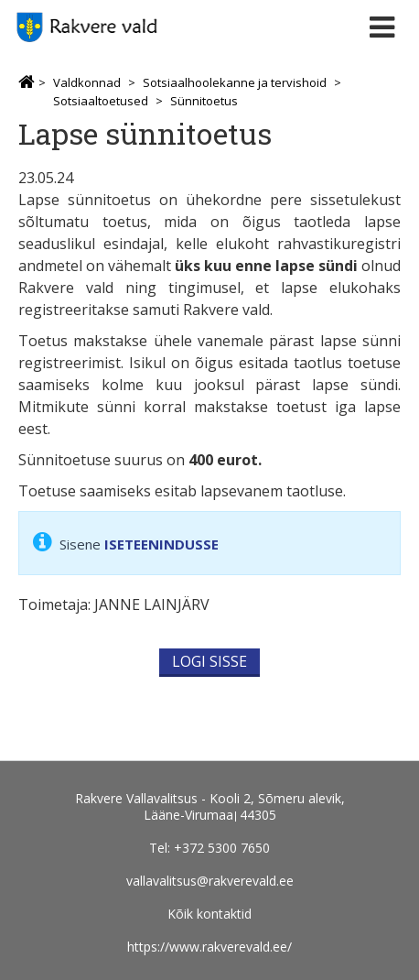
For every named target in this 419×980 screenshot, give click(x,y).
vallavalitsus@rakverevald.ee (210, 881)
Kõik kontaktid (209, 914)
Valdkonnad (87, 82)
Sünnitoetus (204, 101)
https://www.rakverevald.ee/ (209, 947)
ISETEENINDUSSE (161, 544)
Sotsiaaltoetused (101, 101)
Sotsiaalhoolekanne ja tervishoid (235, 82)
